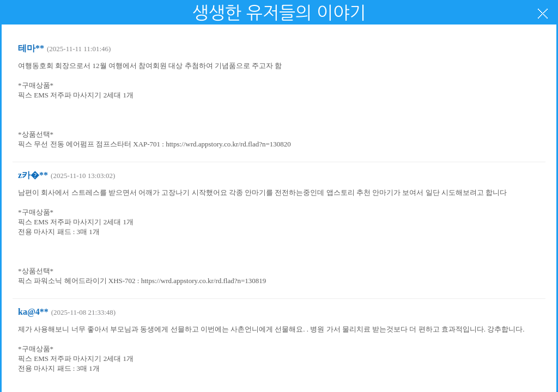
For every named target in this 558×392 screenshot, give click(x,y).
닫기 (543, 14)
